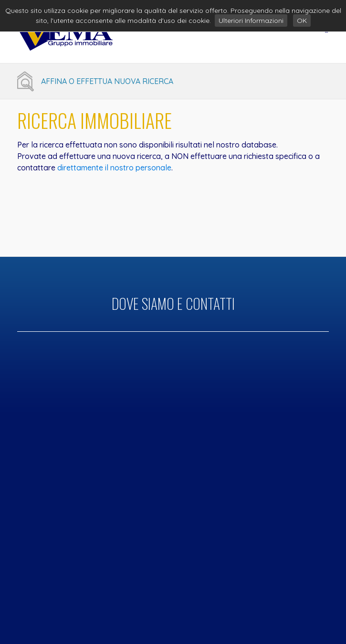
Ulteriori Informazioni (251, 21)
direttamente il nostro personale (114, 168)
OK (302, 21)
